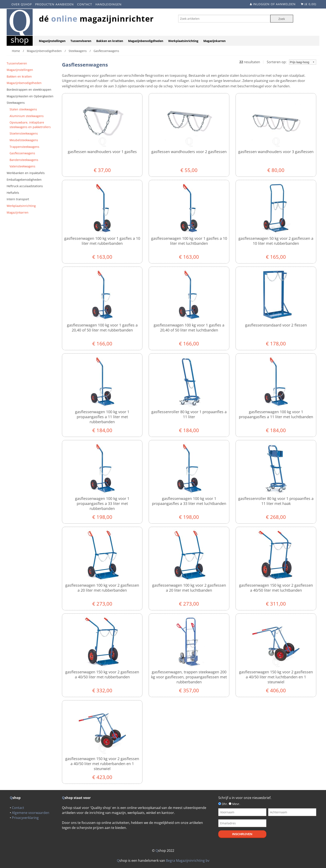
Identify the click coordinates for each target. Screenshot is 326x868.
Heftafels (13, 193)
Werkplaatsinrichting (183, 41)
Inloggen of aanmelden (274, 4)
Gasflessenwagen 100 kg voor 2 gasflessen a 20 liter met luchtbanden (189, 588)
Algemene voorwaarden (31, 813)
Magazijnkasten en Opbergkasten (30, 96)
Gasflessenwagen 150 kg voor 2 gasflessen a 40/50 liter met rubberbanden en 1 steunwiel (102, 764)
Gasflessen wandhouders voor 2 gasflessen (189, 152)
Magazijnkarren (214, 41)
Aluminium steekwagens (27, 116)
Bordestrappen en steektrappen (29, 90)
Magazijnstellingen (52, 41)
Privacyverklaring (25, 818)
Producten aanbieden (54, 4)
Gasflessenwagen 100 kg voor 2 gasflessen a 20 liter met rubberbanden (102, 588)
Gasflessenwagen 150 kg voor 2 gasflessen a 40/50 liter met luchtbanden (276, 588)
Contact (85, 4)
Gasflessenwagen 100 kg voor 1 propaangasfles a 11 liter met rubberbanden (102, 417)
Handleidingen (109, 4)
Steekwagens (16, 103)
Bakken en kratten (110, 41)
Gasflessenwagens (22, 153)
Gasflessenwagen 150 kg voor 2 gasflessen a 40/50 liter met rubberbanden (102, 674)
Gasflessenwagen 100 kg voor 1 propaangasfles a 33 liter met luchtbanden (189, 501)
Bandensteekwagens (24, 160)
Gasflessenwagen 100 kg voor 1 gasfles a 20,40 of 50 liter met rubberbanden (102, 328)
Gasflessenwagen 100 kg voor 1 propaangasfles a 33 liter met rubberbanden (102, 503)
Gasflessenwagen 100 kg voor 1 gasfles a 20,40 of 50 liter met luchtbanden (189, 328)
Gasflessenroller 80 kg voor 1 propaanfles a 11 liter (189, 414)
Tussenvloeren (81, 41)
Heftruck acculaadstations (25, 186)
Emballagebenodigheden (24, 180)
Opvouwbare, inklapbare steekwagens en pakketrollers (30, 125)
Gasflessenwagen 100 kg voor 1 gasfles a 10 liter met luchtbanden (189, 241)
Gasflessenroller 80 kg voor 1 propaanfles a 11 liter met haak (276, 501)
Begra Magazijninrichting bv (188, 861)
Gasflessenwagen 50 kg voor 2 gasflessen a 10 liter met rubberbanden (276, 241)
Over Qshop (22, 4)
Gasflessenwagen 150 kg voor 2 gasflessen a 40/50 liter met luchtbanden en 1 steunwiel (276, 677)
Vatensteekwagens (22, 166)
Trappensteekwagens (24, 147)
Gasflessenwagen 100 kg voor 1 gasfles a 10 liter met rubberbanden (102, 241)
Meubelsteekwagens (24, 140)
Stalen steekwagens (23, 109)
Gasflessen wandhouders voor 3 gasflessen (276, 152)
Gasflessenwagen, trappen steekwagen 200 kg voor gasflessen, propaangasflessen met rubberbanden (189, 677)
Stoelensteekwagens (24, 133)
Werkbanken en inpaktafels (26, 173)
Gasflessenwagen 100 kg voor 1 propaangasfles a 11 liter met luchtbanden (276, 414)
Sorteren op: (291, 62)
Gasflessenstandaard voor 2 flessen (276, 325)
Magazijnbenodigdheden (146, 41)
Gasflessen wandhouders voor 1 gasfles (102, 152)
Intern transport (18, 199)
